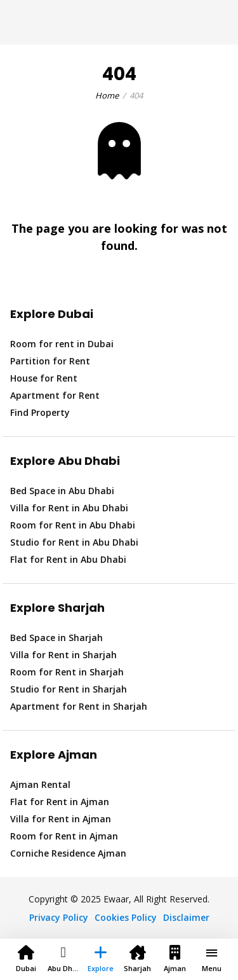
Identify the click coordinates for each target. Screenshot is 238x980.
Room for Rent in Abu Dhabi (73, 525)
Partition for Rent (50, 361)
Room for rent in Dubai (62, 344)
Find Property (40, 412)
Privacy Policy (59, 917)
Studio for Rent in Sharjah (69, 689)
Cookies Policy (126, 917)
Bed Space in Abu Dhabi (62, 491)
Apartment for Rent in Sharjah (79, 706)
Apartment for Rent (55, 395)
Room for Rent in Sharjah (67, 672)
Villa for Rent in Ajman (61, 819)
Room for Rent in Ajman (64, 836)
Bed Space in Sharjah (56, 638)
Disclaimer (186, 917)
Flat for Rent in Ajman (60, 802)
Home (107, 95)
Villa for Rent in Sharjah (63, 655)
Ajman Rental (40, 784)
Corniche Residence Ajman (68, 853)
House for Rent (44, 378)
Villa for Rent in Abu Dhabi (69, 508)
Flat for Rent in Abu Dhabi (68, 559)
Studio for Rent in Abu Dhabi (74, 542)
